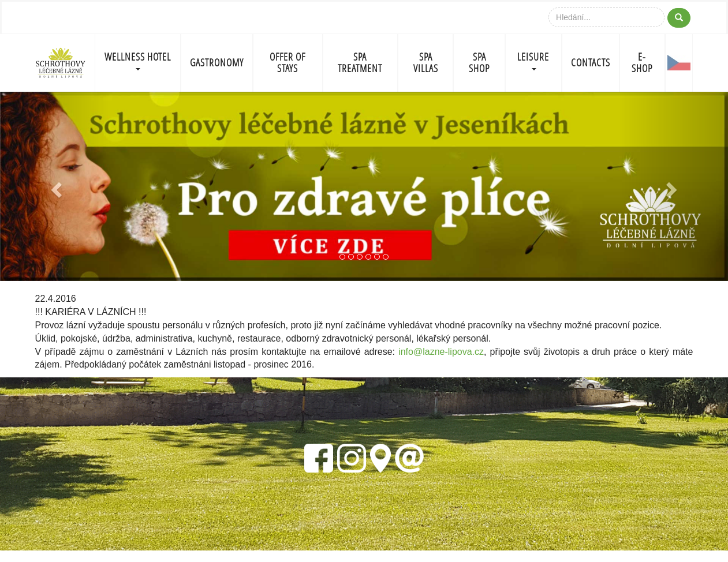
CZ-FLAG (679, 63)
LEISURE (533, 60)
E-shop (642, 63)
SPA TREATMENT (360, 63)
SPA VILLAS (426, 63)
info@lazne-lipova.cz (441, 352)
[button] (55, 186)
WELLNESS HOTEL (138, 60)
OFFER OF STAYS (288, 63)
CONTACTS (591, 63)
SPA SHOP (479, 63)
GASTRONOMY (217, 63)
